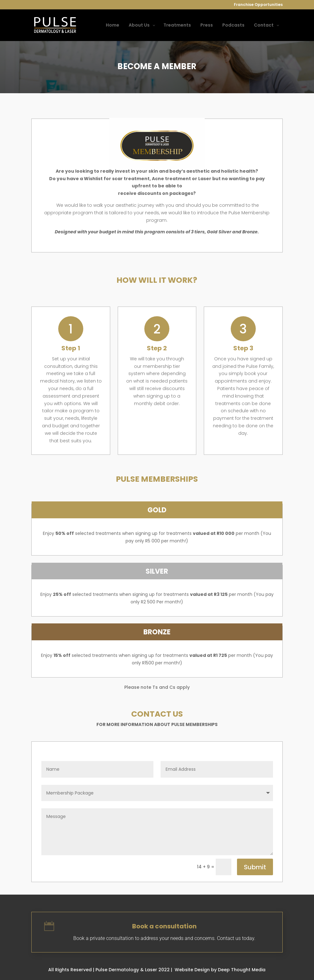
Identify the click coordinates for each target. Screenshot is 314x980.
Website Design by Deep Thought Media (220, 970)
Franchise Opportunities (258, 5)
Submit (255, 867)
